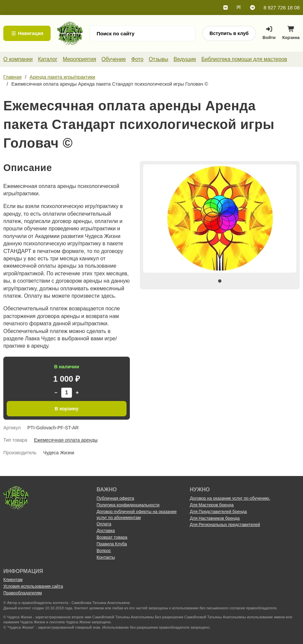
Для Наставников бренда (215, 518)
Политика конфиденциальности (128, 505)
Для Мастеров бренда (212, 505)
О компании (18, 59)
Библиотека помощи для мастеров (244, 59)
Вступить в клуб (229, 33)
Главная (12, 77)
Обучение (114, 59)
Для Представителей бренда (218, 511)
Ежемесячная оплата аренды (66, 440)
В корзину (67, 409)
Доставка (106, 530)
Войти (269, 33)
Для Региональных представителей (225, 524)
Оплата (104, 524)
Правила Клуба (112, 544)
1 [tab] (220, 281)
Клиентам (13, 579)
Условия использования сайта (33, 586)
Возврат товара (112, 537)
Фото (137, 59)
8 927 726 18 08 (282, 7)
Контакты (106, 557)
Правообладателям (23, 593)
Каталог (48, 59)
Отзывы (159, 59)
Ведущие (185, 59)
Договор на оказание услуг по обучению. (230, 498)
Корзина (291, 34)
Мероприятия (79, 59)
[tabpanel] (220, 218)
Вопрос (104, 550)
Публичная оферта (115, 498)
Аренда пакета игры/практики (62, 77)
